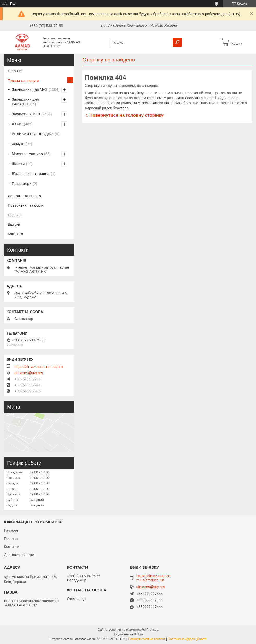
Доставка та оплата (24, 196)
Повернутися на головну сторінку (126, 115)
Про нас (15, 215)
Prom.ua (152, 630)
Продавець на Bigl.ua (128, 634)
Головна (15, 71)
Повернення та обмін (26, 205)
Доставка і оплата (19, 555)
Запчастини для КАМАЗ (25, 102)
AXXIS (17, 124)
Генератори (22, 184)
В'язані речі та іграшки (31, 174)
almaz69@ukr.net (29, 373)
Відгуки (14, 224)
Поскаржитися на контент (147, 639)
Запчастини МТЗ (26, 114)
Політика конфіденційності (187, 639)
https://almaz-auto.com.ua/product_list (40, 367)
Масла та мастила (27, 154)
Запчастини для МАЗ (30, 89)
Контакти (15, 234)
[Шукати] (177, 42)
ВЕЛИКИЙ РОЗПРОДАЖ (33, 134)
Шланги (18, 164)
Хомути (18, 144)
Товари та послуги (23, 81)
